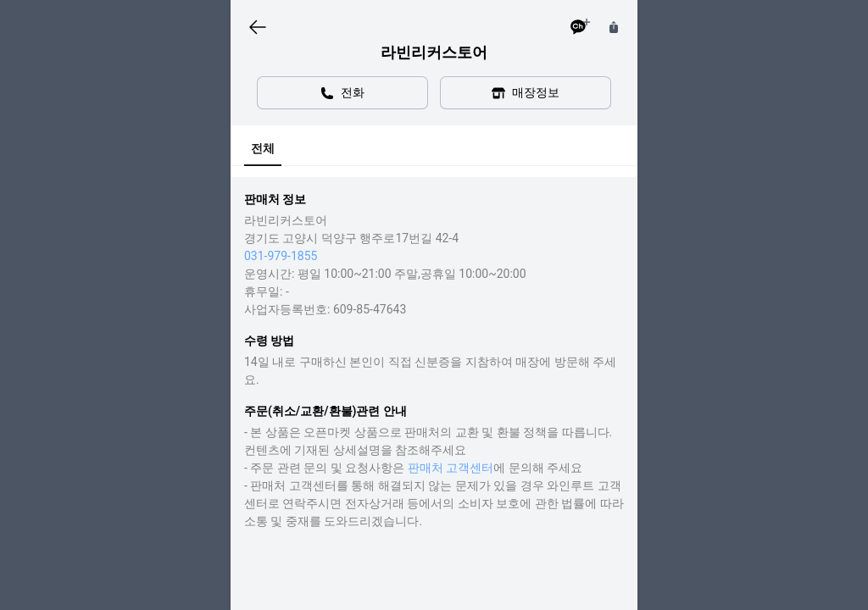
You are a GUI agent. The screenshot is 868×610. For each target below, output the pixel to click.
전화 (342, 93)
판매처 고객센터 (451, 468)
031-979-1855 (281, 256)
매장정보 (526, 93)
